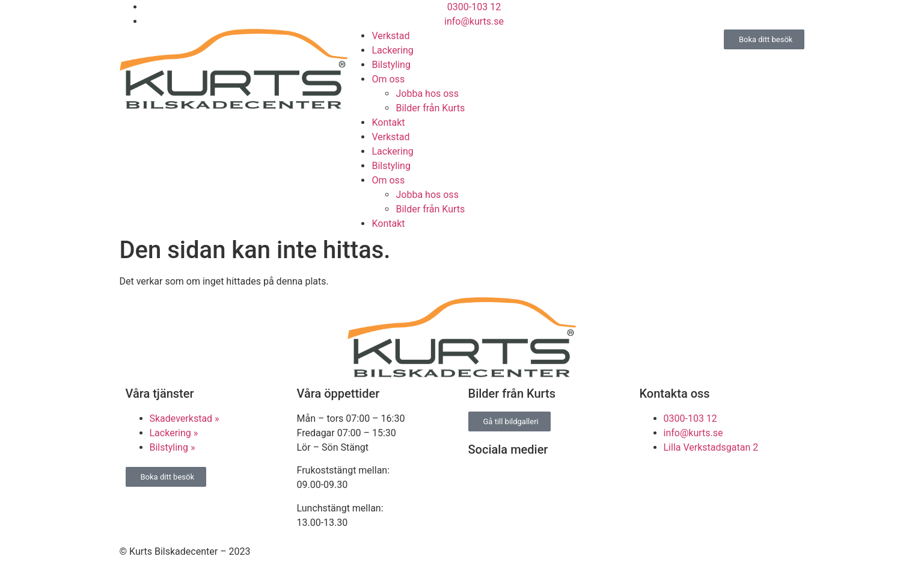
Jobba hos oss (427, 94)
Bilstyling (391, 65)
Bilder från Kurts (430, 108)
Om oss (388, 79)
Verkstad (390, 36)
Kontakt (388, 122)
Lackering (392, 50)
